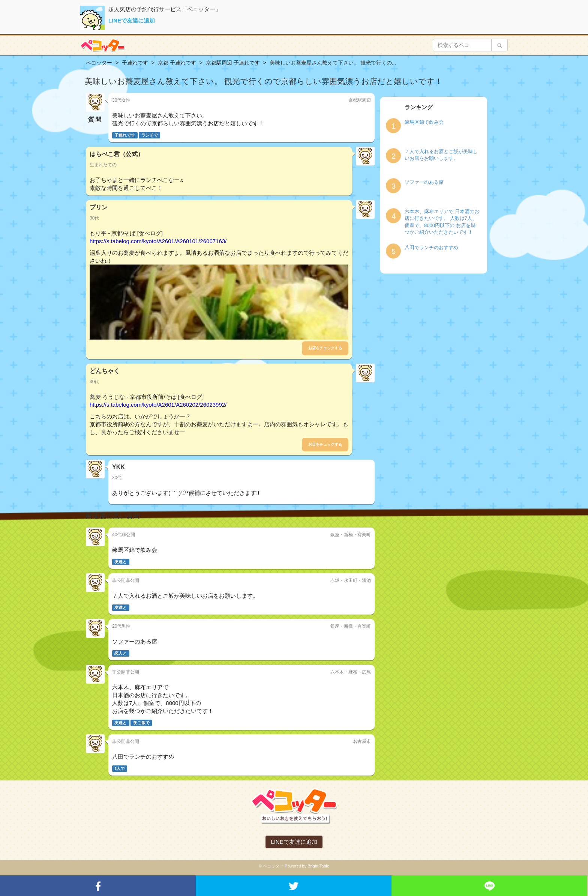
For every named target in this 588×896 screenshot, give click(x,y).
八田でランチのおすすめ (431, 247)
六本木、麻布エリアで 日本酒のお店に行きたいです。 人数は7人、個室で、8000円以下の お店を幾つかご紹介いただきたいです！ (442, 222)
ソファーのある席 (424, 182)
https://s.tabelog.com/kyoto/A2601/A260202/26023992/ (158, 405)
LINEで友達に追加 (132, 20)
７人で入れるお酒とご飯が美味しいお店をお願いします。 (441, 155)
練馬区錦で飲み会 (424, 122)
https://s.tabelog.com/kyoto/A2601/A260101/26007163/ (158, 241)
